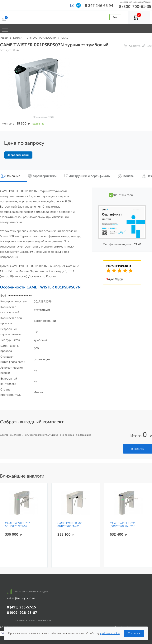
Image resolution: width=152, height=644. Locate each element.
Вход (115, 17)
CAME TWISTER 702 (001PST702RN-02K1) (121, 525)
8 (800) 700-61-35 (135, 7)
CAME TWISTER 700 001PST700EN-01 (69, 525)
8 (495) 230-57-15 (21, 607)
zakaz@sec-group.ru (21, 598)
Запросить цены (18, 155)
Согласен (134, 633)
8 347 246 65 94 (99, 6)
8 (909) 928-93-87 (22, 613)
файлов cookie (110, 633)
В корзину (138, 449)
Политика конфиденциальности (33, 620)
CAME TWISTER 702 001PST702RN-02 (17, 525)
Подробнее (37, 124)
